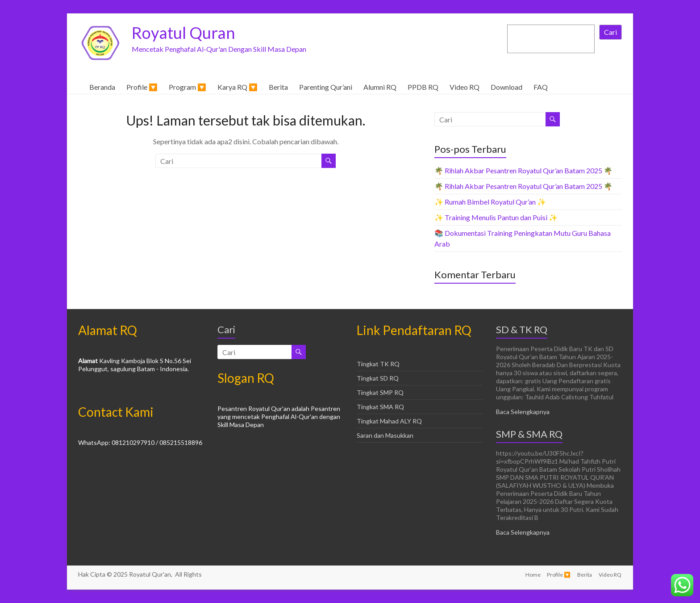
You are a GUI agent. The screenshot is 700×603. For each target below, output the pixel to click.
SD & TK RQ (522, 329)
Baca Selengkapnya (523, 412)
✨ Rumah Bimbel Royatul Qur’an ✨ (490, 202)
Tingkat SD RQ (378, 378)
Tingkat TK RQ (378, 364)
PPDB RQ (423, 87)
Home (532, 574)
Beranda (102, 87)
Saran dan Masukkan (385, 435)
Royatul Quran (183, 33)
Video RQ (465, 87)
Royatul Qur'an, (151, 574)
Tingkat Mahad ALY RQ (389, 421)
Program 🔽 (187, 87)
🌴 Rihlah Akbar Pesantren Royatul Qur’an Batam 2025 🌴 (523, 170)
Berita (278, 87)
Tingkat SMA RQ (380, 407)
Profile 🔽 (142, 87)
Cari (610, 32)
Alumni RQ (380, 87)
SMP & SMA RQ (529, 434)
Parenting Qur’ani (326, 87)
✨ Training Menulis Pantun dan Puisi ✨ (496, 217)
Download (506, 87)
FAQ (541, 87)
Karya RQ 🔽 (237, 87)
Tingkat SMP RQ (380, 392)
